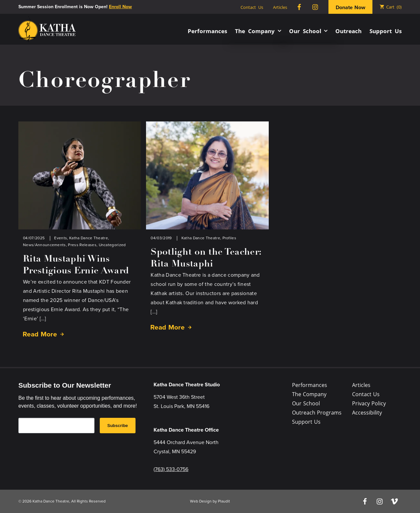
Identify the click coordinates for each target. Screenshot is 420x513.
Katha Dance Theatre (89, 238)
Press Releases (82, 245)
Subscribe (118, 426)
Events (61, 238)
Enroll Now (120, 7)
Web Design (201, 501)
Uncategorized (112, 245)
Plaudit (224, 501)
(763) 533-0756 (171, 469)
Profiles (230, 238)
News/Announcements (44, 245)
